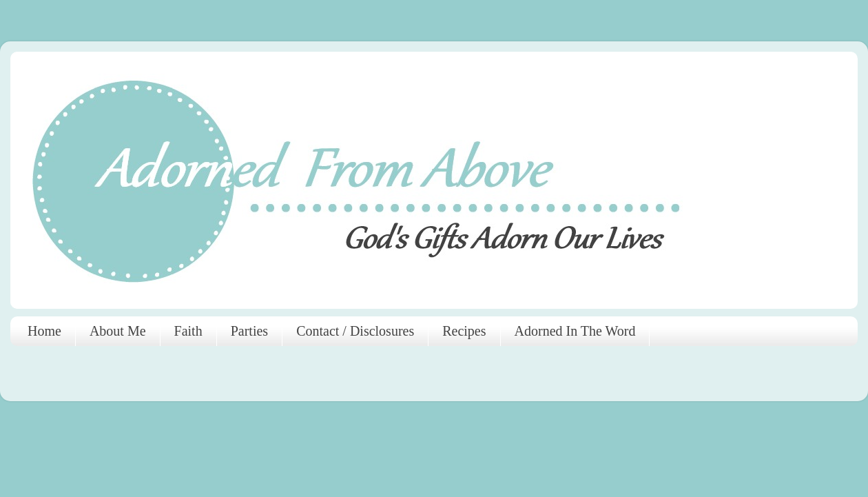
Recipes (464, 331)
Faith (188, 331)
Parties (249, 331)
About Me (118, 331)
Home (44, 331)
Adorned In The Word (575, 331)
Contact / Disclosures (355, 331)
